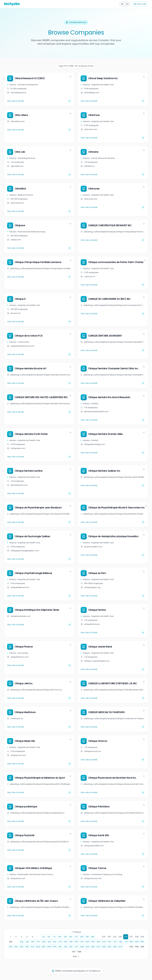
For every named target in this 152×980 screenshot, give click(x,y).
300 (22, 942)
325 (27, 942)
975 (33, 947)
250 (93, 937)
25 (43, 937)
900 (16, 947)
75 (54, 937)
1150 (71, 947)
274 (115, 937)
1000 (38, 947)
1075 (55, 947)
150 (71, 937)
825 (137, 942)
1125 (66, 947)
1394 (131, 947)
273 (109, 937)
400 (44, 942)
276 (126, 937)
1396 (142, 947)
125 (65, 937)
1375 (120, 947)
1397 (74, 952)
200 (82, 937)
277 (131, 937)
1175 (76, 947)
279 (142, 937)
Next (76, 956)
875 (11, 947)
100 (60, 937)
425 (49, 942)
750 (120, 942)
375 (38, 942)
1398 (79, 952)
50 (49, 937)
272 (104, 937)
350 (33, 942)
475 (60, 942)
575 (82, 942)
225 (87, 937)
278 (137, 937)
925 (22, 947)
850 (142, 942)
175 (76, 937)
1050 (49, 947)
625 (93, 942)
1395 (137, 947)
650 (99, 942)
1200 (82, 947)
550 (76, 942)
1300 (104, 947)
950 (27, 947)
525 (71, 942)
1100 (60, 947)
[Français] (125, 4)
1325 (109, 947)
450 (55, 942)
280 (11, 942)
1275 (98, 947)
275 (120, 937)
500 (66, 942)
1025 (44, 947)
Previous (76, 932)
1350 (115, 947)
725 (115, 942)
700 (109, 942)
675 (104, 942)
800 (131, 942)
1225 (88, 947)
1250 (93, 947)
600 (87, 942)
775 (126, 942)
